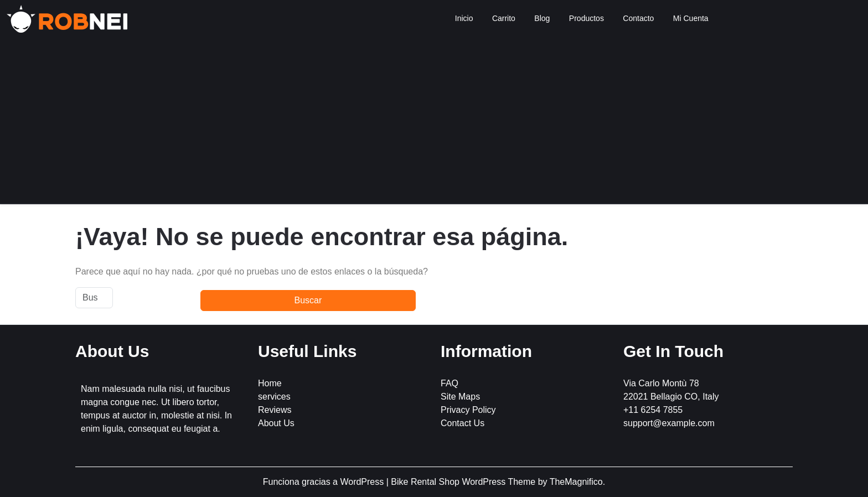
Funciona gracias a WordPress (325, 482)
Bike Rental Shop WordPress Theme (464, 482)
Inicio (464, 18)
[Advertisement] (434, 120)
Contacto (638, 18)
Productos (587, 18)
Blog (542, 18)
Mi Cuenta (691, 18)
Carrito (504, 18)
